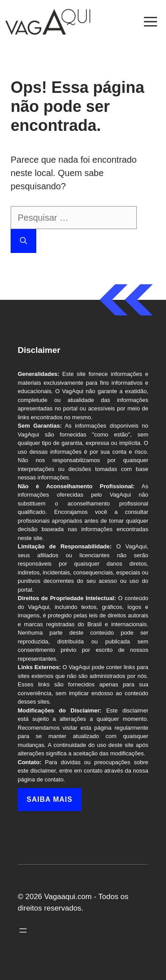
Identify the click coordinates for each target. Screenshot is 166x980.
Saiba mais (50, 799)
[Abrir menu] (23, 930)
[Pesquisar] (23, 241)
